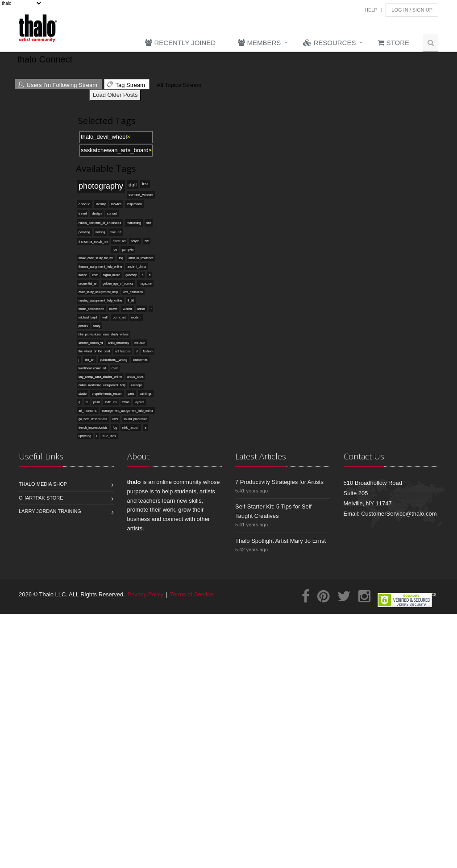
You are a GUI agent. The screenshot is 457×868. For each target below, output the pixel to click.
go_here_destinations (93, 419)
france (83, 275)
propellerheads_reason (107, 394)
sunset (112, 213)
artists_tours (135, 377)
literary (101, 204)
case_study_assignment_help (98, 292)
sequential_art (88, 283)
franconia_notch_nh (93, 242)
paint (97, 402)
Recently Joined (180, 43)
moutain (140, 343)
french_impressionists (93, 428)
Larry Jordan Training (50, 511)
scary (97, 326)
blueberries (140, 360)
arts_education (133, 292)
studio (83, 394)
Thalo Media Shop (43, 484)
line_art (90, 360)
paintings (146, 394)
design (97, 213)
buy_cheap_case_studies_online (100, 377)
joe (115, 250)
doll (133, 184)
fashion (148, 351)
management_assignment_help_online (128, 411)
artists (141, 309)
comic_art (119, 317)
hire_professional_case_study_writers (104, 334)
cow (95, 275)
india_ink (111, 402)
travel (83, 213)
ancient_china (136, 267)
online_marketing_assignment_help (102, 385)
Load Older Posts (115, 95)
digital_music (112, 275)
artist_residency (118, 343)
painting (84, 232)
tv (87, 402)
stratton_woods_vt (91, 343)
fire (149, 223)
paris (131, 394)
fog (115, 428)
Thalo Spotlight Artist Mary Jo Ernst (280, 541)
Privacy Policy (146, 594)
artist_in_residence (141, 258)
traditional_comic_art (92, 368)
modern (136, 317)
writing (100, 232)
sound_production (135, 419)
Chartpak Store (41, 498)
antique (85, 204)
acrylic (135, 241)
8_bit (131, 300)
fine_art (116, 232)
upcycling (85, 436)
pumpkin (128, 250)
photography (101, 186)
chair (115, 368)
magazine (145, 283)
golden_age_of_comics (118, 283)
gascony (131, 275)
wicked (127, 309)
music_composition (91, 309)
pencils (83, 326)
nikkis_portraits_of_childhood (100, 223)
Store (394, 43)
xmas (126, 402)
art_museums (88, 411)
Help (371, 10)
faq (121, 258)
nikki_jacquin (131, 428)
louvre (113, 309)
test (145, 184)
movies (116, 204)
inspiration (134, 204)
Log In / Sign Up (412, 10)
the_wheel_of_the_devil (94, 351)
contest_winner (141, 195)
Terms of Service (192, 594)
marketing (134, 223)
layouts (139, 402)
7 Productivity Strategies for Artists (279, 482)
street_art (119, 241)
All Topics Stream (178, 85)
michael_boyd (88, 317)
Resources (329, 43)
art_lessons (123, 351)
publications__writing (113, 360)
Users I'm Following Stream (58, 85)
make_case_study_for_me (96, 258)
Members (259, 43)
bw (147, 241)
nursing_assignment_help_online (100, 300)
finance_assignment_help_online (100, 267)
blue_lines (109, 436)
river (115, 419)
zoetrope (137, 385)
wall (105, 317)
